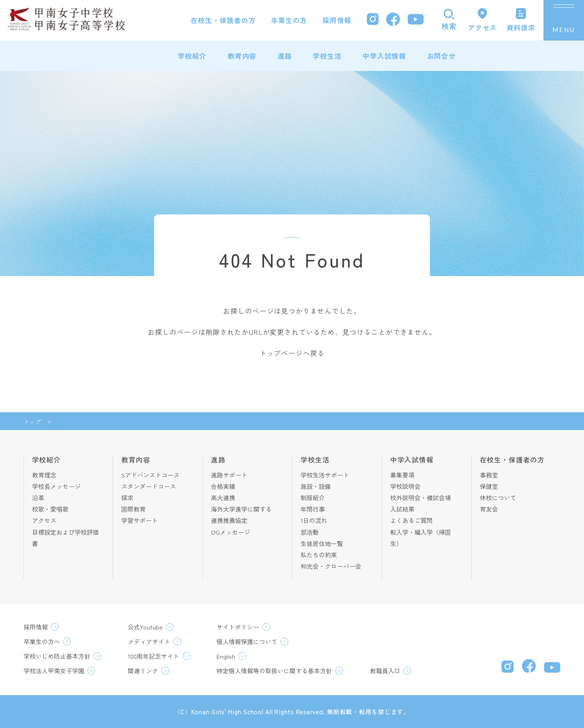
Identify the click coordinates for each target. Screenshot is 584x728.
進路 (285, 56)
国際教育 (133, 509)
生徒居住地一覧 (322, 543)
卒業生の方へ (42, 641)
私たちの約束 (319, 555)
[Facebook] (393, 20)
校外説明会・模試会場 (421, 498)
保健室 (489, 486)
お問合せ (441, 56)
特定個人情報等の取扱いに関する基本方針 (274, 671)
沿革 (38, 498)
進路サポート (229, 475)
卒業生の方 (289, 20)
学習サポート (140, 520)
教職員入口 (385, 671)
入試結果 (402, 509)
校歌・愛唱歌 (50, 509)
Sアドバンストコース (150, 475)
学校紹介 (192, 56)
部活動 (310, 532)
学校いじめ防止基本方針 (57, 656)
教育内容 (242, 56)
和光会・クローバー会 (331, 566)
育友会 (489, 509)
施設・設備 (316, 486)
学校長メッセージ (56, 486)
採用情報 (337, 20)
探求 (127, 498)
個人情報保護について (247, 641)
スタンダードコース (149, 486)
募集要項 (402, 475)
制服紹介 (313, 498)
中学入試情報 (384, 56)
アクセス (44, 520)
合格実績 (223, 486)
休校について (498, 498)
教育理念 (44, 475)
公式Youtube (145, 627)
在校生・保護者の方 (223, 20)
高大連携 (223, 498)
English (226, 656)
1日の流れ (314, 520)
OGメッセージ (231, 532)
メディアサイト (149, 641)
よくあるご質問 (411, 520)
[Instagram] (373, 20)
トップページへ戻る (292, 353)
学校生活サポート (325, 475)
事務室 (489, 475)
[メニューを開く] (564, 20)
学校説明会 (405, 486)
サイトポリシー (238, 627)
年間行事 (313, 509)
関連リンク (143, 671)
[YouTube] (416, 20)
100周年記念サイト (154, 656)
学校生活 (327, 56)
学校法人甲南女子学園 (54, 671)
